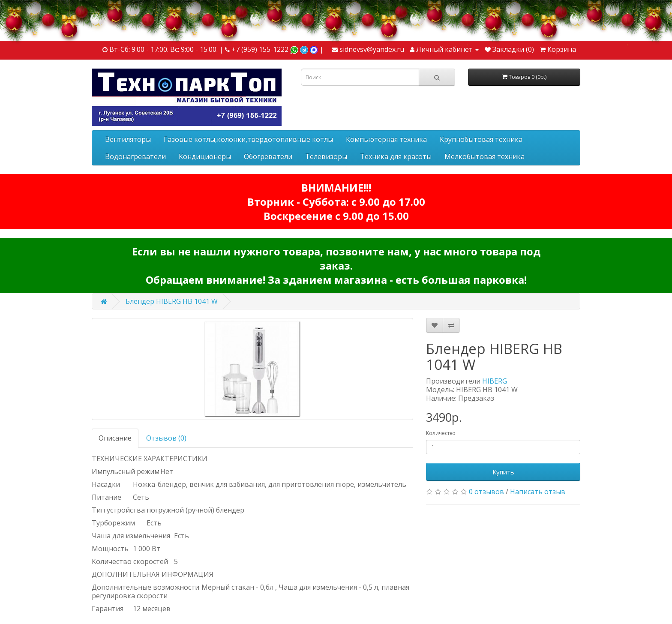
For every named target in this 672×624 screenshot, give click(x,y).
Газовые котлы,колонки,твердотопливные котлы (248, 139)
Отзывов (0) (166, 438)
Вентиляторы (128, 139)
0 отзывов (486, 492)
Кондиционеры (205, 156)
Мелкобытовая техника (484, 156)
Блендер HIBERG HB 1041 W (172, 301)
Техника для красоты (396, 156)
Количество (441, 433)
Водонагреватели (135, 156)
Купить (503, 472)
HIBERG (495, 381)
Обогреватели (268, 156)
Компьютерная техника (386, 139)
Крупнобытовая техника (481, 139)
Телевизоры (326, 156)
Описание (115, 438)
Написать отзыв (538, 492)
